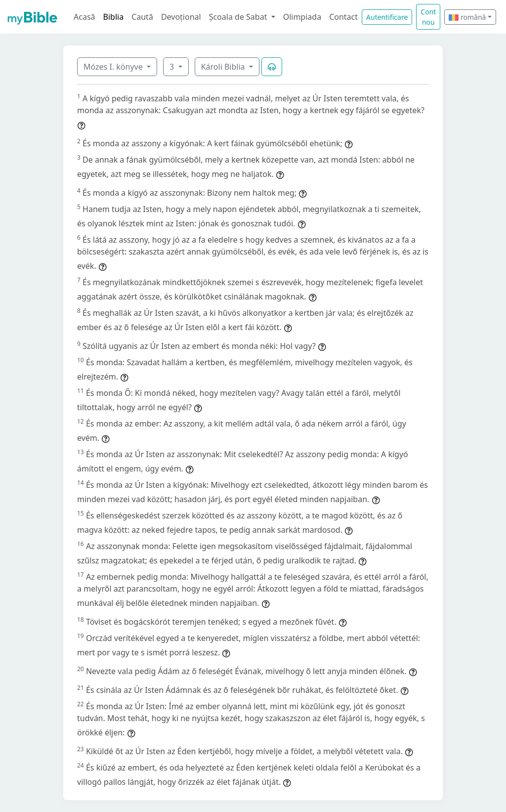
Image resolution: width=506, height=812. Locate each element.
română (467, 17)
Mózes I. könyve (114, 67)
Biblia (114, 17)
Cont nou (428, 17)
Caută (142, 17)
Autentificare (387, 17)
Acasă (84, 17)
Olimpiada (302, 17)
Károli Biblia (224, 67)
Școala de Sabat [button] (239, 17)
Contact (343, 17)
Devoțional (181, 17)
